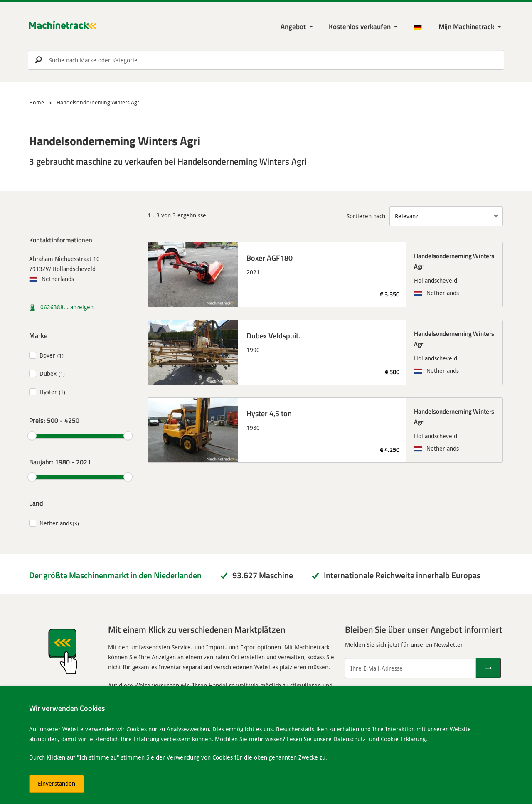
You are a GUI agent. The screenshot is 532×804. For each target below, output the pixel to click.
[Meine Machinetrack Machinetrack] (471, 27)
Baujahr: (60, 462)
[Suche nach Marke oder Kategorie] (266, 60)
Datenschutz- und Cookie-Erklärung (379, 739)
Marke (38, 335)
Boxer (47, 355)
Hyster (48, 392)
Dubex (48, 374)
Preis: (54, 420)
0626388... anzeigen (67, 307)
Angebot (293, 26)
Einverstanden (57, 783)
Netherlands (56, 523)
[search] (266, 60)
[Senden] (488, 668)
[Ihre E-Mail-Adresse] (410, 668)
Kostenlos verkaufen (360, 26)
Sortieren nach (366, 216)
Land (36, 503)
